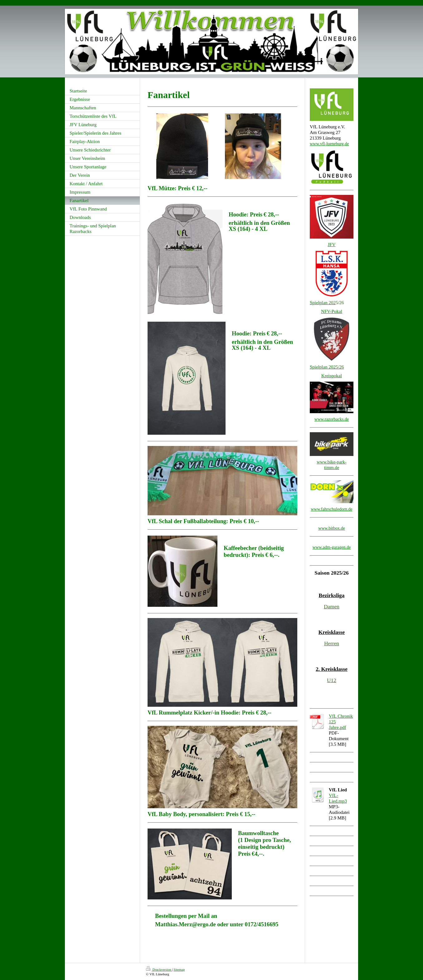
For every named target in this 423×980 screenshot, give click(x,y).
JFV (331, 245)
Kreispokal (332, 376)
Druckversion (159, 969)
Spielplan (323, 303)
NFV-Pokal (332, 311)
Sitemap (179, 969)
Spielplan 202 (323, 367)
